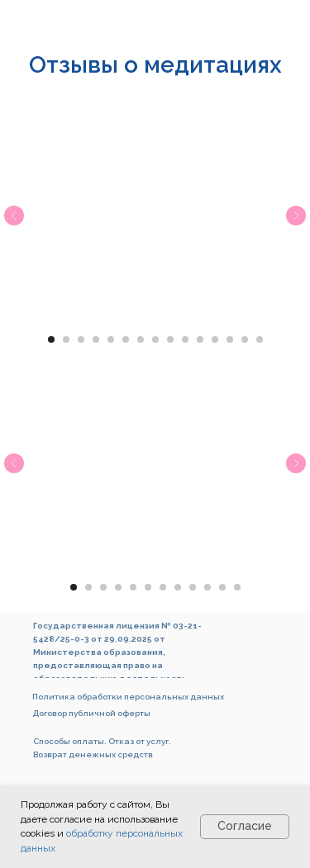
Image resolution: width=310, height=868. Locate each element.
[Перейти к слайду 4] (96, 339)
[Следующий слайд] (296, 216)
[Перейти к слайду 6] (126, 339)
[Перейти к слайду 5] (111, 339)
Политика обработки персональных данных (128, 697)
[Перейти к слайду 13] (230, 339)
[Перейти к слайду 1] (51, 339)
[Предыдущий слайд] (14, 216)
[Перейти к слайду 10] (185, 339)
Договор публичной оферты (91, 713)
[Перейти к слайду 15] (260, 339)
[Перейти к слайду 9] (170, 339)
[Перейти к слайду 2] (66, 339)
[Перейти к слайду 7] (141, 339)
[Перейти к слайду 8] (155, 339)
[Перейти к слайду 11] (200, 339)
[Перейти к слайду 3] (81, 339)
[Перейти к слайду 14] (245, 339)
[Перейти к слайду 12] (215, 339)
